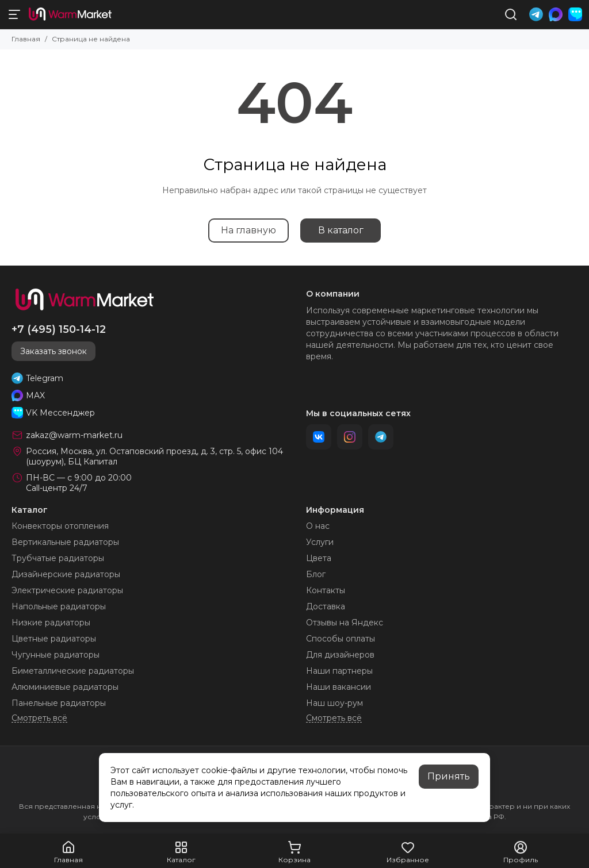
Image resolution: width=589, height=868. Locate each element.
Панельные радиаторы (59, 703)
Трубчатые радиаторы (58, 558)
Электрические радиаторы (67, 590)
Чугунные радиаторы (56, 655)
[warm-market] (70, 14)
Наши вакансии (339, 687)
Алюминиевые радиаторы (65, 687)
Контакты (326, 590)
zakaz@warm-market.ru (74, 435)
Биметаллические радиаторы (73, 671)
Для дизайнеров (340, 655)
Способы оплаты (341, 639)
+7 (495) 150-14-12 (59, 329)
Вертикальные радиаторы (65, 542)
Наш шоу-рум (334, 703)
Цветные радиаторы (54, 639)
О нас (318, 526)
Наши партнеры (339, 671)
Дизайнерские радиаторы (66, 574)
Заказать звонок (53, 351)
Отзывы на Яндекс (345, 623)
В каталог (341, 230)
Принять (449, 776)
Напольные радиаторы (59, 606)
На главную (248, 230)
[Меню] (14, 14)
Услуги (320, 542)
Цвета (319, 558)
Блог (316, 574)
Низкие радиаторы (51, 623)
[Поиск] (511, 14)
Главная (26, 39)
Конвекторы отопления (60, 526)
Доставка (326, 606)
